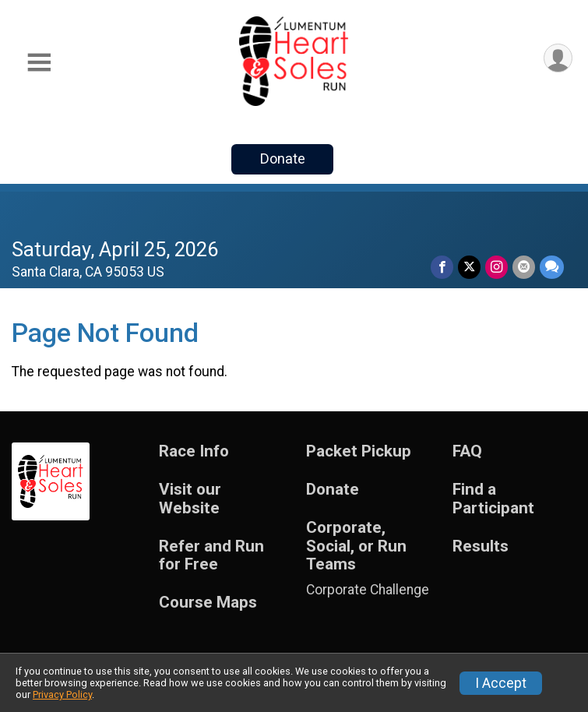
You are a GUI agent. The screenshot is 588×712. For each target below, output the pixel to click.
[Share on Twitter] (469, 267)
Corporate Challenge (368, 590)
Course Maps (208, 603)
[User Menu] (558, 58)
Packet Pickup (359, 451)
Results (481, 546)
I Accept (501, 683)
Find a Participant (493, 499)
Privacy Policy (62, 694)
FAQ (467, 451)
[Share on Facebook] (442, 267)
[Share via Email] (524, 267)
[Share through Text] (552, 267)
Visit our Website (190, 499)
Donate (283, 159)
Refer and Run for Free (211, 556)
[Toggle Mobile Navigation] (39, 63)
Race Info (194, 451)
